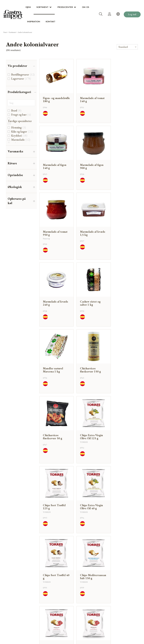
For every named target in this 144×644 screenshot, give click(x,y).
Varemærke (15, 151)
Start (5, 32)
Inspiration (34, 22)
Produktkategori (19, 92)
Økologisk (15, 187)
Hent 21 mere (89, 526)
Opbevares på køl (17, 201)
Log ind (132, 14)
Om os (85, 7)
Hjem (28, 7)
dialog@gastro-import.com (123, 569)
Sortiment (42, 7)
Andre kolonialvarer (25, 32)
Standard (123, 47)
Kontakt (50, 22)
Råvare (12, 163)
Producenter (65, 7)
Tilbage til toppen (89, 538)
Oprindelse (15, 175)
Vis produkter (17, 66)
